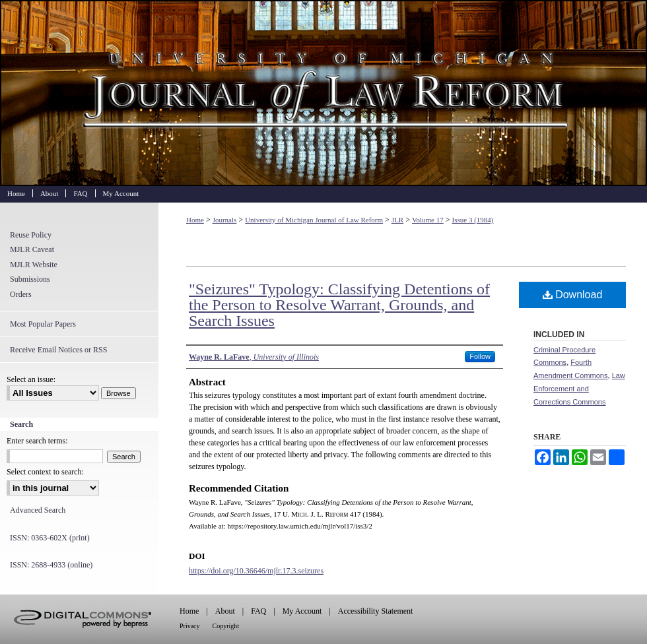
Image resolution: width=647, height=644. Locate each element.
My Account (302, 611)
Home (195, 220)
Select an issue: (31, 379)
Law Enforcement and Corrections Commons (579, 389)
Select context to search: (45, 472)
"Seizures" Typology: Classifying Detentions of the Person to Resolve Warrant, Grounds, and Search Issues (339, 305)
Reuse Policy (31, 235)
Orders (21, 294)
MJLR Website (34, 265)
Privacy (190, 626)
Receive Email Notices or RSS (58, 350)
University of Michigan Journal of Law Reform (323, 93)
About (225, 611)
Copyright (226, 626)
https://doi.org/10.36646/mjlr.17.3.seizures (256, 571)
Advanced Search (38, 510)
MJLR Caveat (32, 249)
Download (573, 295)
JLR (397, 220)
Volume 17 (428, 220)
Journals (225, 220)
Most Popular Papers (43, 324)
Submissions (30, 279)
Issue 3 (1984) (473, 220)
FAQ (258, 611)
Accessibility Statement (376, 611)
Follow (480, 356)
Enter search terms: (37, 441)
